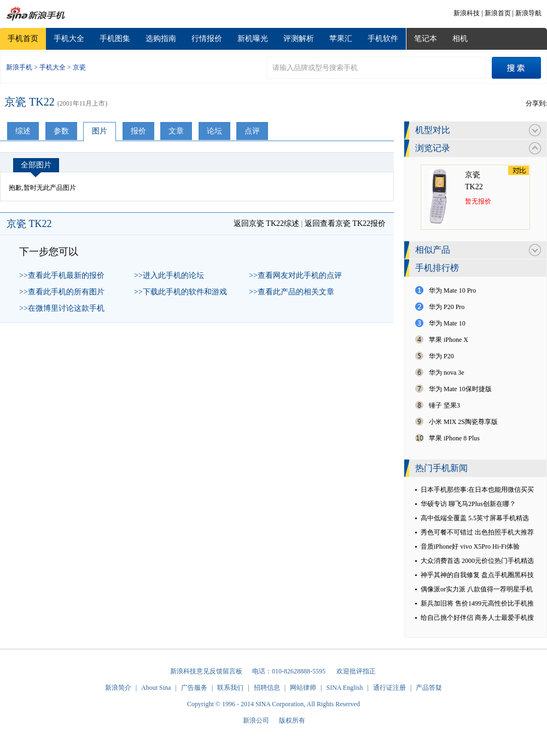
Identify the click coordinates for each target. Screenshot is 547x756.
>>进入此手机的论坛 (169, 275)
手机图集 (115, 39)
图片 (100, 131)
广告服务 (194, 688)
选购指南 (161, 39)
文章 (176, 131)
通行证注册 (389, 688)
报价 (138, 131)
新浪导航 (528, 13)
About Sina (156, 688)
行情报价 (207, 39)
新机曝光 (253, 39)
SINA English (344, 688)
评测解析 (299, 39)
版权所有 (292, 720)
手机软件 (383, 39)
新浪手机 (19, 67)
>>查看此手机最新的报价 (62, 275)
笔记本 (426, 39)
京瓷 (79, 67)
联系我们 (230, 688)
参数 (61, 131)
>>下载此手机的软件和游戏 (181, 292)
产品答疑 (429, 688)
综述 (23, 131)
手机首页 (23, 39)
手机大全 (69, 39)
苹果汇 (341, 39)
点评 (252, 131)
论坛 (214, 131)
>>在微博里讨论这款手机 (62, 308)
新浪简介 (118, 688)
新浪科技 (467, 13)
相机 (460, 39)
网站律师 (303, 688)
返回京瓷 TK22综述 (266, 223)
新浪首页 (498, 13)
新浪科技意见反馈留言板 (206, 671)
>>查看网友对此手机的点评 (295, 275)
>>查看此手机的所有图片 (62, 292)
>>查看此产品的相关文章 (292, 292)
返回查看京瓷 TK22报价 (345, 223)
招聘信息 (267, 688)
